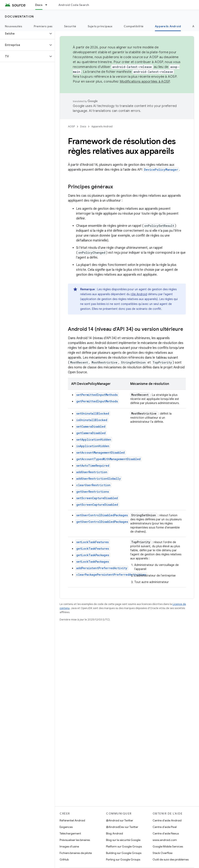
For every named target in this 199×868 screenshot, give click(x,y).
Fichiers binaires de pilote (76, 853)
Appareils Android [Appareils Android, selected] (168, 26)
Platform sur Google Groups (124, 846)
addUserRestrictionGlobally (98, 479)
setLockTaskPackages (93, 562)
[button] (24, 34)
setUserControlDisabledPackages (102, 515)
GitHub (64, 859)
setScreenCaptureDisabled (97, 498)
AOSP (71, 126)
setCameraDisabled (91, 426)
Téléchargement (70, 833)
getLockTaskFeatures (93, 549)
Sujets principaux (100, 26)
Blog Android (114, 833)
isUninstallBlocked (92, 420)
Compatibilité (134, 26)
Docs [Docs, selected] (39, 5)
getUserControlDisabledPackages (102, 522)
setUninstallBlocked (93, 413)
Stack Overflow (163, 853)
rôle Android (139, 294)
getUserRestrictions (93, 492)
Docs (83, 126)
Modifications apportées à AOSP (145, 82)
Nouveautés (14, 26)
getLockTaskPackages (93, 555)
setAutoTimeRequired (93, 466)
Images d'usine (69, 846)
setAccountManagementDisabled (101, 453)
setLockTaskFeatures (92, 542)
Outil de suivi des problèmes (171, 859)
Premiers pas (43, 26)
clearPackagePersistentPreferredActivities (111, 575)
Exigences (66, 827)
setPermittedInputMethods (97, 395)
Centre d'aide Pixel (165, 827)
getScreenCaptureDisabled (97, 505)
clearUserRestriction (93, 485)
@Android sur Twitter (120, 820)
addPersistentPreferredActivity (102, 568)
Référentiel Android (72, 820)
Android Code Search (74, 5)
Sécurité (70, 26)
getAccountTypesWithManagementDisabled (108, 459)
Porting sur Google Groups (123, 859)
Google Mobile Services (168, 846)
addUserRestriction (92, 472)
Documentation (19, 16)
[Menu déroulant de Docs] (48, 5)
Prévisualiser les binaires (75, 840)
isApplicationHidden (93, 446)
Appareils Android (102, 126)
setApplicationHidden (94, 439)
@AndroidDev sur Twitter (122, 827)
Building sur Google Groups (124, 853)
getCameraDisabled (91, 433)
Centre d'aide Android (167, 820)
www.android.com (165, 840)
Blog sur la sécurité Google (123, 840)
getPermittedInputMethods (97, 401)
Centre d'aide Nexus (166, 833)
